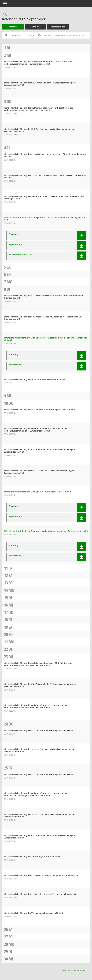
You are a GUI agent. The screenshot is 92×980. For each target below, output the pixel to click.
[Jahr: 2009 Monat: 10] (39, 35)
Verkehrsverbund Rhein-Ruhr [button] (70, 35)
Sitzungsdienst (77, 970)
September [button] (17, 35)
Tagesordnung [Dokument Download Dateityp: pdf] (15, 244)
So (9, 274)
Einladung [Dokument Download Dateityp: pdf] (14, 234)
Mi (9, 55)
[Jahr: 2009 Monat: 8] (6, 35)
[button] (81, 235)
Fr (9, 148)
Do (9, 101)
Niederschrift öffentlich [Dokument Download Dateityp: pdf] (20, 255)
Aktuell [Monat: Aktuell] (48, 35)
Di (8, 48)
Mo (10, 282)
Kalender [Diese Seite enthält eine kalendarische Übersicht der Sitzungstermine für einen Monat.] (13, 27)
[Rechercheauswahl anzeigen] (4, 14)
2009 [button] (31, 35)
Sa (9, 267)
